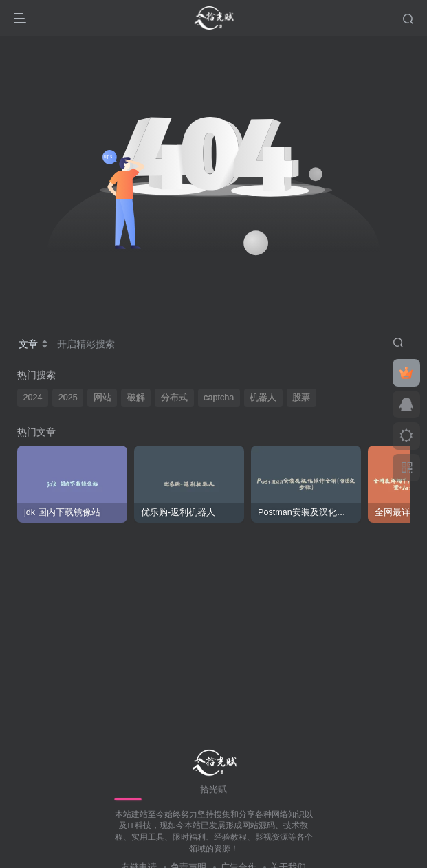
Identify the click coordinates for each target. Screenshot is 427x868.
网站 (102, 398)
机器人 (263, 398)
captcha (219, 398)
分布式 (174, 398)
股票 (301, 398)
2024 (33, 398)
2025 (68, 398)
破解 (136, 398)
